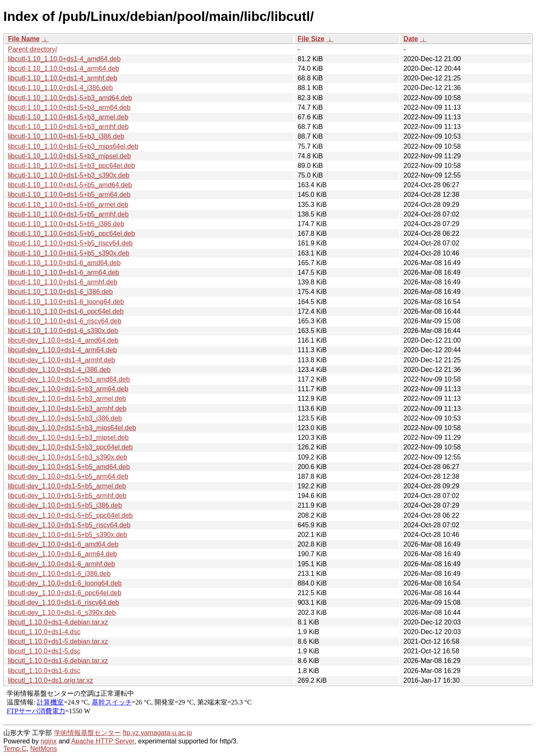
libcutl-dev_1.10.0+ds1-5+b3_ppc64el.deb (70, 447)
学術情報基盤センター (88, 733)
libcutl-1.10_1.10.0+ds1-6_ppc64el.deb (66, 311)
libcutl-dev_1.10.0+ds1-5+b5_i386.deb (65, 505)
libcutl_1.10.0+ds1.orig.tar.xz (50, 680)
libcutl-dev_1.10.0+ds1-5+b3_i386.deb (65, 418)
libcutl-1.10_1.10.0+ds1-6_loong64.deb (66, 302)
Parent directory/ (32, 49)
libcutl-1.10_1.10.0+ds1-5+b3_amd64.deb (70, 98)
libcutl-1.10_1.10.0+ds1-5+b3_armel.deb (68, 117)
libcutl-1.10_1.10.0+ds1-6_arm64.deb (64, 272)
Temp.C (15, 749)
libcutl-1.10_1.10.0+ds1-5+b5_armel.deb (68, 205)
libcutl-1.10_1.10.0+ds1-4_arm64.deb (64, 68)
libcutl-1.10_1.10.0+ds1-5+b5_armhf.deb (68, 214)
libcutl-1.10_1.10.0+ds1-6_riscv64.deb (65, 321)
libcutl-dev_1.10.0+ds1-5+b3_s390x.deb (68, 457)
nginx (49, 741)
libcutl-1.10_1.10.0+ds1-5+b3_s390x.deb (69, 175)
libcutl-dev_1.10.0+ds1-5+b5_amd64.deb (69, 467)
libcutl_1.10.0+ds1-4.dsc (44, 632)
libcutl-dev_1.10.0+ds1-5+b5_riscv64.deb (69, 525)
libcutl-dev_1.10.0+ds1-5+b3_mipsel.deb (68, 437)
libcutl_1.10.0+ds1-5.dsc (44, 651)
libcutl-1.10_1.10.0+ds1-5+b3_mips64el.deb (73, 146)
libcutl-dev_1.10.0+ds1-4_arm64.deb (62, 350)
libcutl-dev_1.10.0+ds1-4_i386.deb (59, 370)
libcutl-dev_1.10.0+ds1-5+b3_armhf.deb (67, 409)
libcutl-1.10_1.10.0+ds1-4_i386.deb (60, 88)
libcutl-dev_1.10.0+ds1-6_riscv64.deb (64, 602)
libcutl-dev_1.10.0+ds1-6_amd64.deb (63, 544)
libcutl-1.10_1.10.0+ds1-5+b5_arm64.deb (69, 195)
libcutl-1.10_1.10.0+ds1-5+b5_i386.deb (66, 224)
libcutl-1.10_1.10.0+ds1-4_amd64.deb (64, 59)
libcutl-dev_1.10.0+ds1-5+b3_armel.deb (67, 399)
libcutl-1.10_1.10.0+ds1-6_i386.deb (60, 292)
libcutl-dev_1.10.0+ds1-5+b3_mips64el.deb (72, 428)
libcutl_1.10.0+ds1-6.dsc (44, 671)
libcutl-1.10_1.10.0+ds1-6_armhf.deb (63, 282)
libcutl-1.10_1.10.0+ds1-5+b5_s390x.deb (69, 253)
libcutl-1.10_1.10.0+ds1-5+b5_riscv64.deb (70, 243)
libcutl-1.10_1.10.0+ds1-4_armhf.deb (63, 78)
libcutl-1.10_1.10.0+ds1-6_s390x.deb (63, 331)
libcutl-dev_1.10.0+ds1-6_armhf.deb (62, 564)
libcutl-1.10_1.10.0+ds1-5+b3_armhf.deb (68, 127)
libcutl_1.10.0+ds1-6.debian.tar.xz (58, 661)
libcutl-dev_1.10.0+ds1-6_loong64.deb (65, 583)
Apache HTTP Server (103, 741)
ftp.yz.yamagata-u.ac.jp (157, 733)
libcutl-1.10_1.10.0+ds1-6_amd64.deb (64, 263)
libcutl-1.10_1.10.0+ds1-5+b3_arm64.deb (69, 107)
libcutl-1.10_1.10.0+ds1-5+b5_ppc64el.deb (71, 234)
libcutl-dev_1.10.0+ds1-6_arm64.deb (62, 554)
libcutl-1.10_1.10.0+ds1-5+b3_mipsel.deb (70, 156)
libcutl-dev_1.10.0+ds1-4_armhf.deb (62, 360)
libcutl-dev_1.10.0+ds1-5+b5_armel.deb (67, 486)
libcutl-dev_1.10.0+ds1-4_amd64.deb (63, 340)
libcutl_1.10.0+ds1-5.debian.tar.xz (58, 641)
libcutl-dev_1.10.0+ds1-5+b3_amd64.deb (69, 379)
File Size (311, 39)
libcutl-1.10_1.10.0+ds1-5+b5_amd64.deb (70, 185)
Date (411, 39)
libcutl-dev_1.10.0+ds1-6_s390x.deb (62, 613)
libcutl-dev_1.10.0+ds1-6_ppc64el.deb (65, 593)
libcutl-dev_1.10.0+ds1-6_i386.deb (59, 574)
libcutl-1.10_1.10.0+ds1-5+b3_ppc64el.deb (71, 166)
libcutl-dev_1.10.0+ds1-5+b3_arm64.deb (68, 389)
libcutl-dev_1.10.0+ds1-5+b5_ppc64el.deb (70, 515)
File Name (24, 39)
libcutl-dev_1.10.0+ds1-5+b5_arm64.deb (68, 476)
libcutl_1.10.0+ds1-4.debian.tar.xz (58, 622)
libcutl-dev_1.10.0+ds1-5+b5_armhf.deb (67, 496)
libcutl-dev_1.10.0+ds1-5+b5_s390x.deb (68, 535)
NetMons (44, 749)
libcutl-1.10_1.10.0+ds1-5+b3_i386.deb (66, 136)
